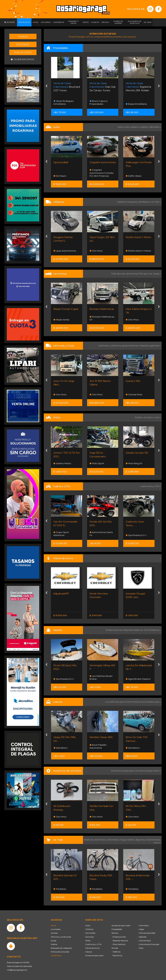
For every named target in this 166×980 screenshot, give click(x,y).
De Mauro (60, 176)
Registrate (23, 44)
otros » (157, 843)
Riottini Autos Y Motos (138, 237)
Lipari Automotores (65, 251)
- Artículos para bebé (147, 933)
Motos (88, 941)
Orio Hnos (96, 251)
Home (53, 926)
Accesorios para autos (94, 956)
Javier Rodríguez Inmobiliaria (64, 102)
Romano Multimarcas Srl (102, 318)
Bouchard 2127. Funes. (67, 87)
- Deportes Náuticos (120, 941)
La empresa (56, 929)
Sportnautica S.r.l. (64, 535)
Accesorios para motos (147, 771)
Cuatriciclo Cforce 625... (66, 522)
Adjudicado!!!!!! (97, 594)
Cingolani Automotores (103, 162)
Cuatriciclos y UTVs (93, 944)
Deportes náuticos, (133, 630)
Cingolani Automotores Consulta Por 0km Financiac (101, 173)
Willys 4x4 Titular (63, 737)
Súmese (54, 933)
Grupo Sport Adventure (97, 534)
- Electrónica (117, 956)
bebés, (131, 840)
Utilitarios (89, 929)
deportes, (141, 840)
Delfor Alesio (134, 176)
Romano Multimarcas (102, 309)
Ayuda (53, 941)
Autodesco (97, 748)
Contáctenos (56, 956)
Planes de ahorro (92, 948)
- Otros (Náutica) (119, 944)
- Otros (141, 948)
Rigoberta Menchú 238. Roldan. (138, 87)
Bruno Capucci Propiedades (99, 102)
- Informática (143, 926)
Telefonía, (89, 840)
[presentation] (46, 86)
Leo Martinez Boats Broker (137, 677)
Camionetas (90, 933)
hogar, (124, 840)
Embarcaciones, (114, 630)
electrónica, (101, 840)
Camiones (89, 937)
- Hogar (141, 929)
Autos (88, 926)
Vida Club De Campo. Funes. (103, 87)
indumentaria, (154, 840)
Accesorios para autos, (123, 771)
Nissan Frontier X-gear (66, 309)
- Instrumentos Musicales (148, 944)
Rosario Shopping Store (64, 887)
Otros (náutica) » (152, 630)
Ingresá (23, 36)
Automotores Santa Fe (137, 534)
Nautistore (60, 679)
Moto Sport (133, 463)
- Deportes (142, 937)
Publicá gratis (23, 52)
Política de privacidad (60, 952)
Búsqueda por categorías (61, 948)
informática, (114, 840)
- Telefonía (116, 952)
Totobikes (96, 889)
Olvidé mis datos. (23, 59)
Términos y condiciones (61, 937)
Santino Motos (98, 463)
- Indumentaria (144, 941)
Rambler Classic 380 (137, 737)
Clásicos (89, 952)
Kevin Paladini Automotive (134, 746)
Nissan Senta (62, 320)
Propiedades (117, 929)
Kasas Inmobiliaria (136, 104)
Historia (54, 944)
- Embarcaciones (119, 937)
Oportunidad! (61, 162)
